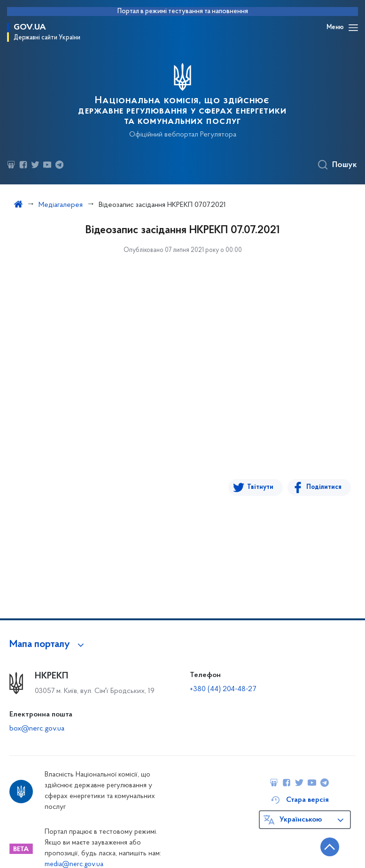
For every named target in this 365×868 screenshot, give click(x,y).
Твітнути (260, 487)
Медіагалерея (61, 205)
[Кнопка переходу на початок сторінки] (330, 847)
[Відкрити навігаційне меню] (353, 28)
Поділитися (324, 487)
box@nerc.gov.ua (37, 729)
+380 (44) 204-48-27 (223, 689)
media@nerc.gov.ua (74, 864)
